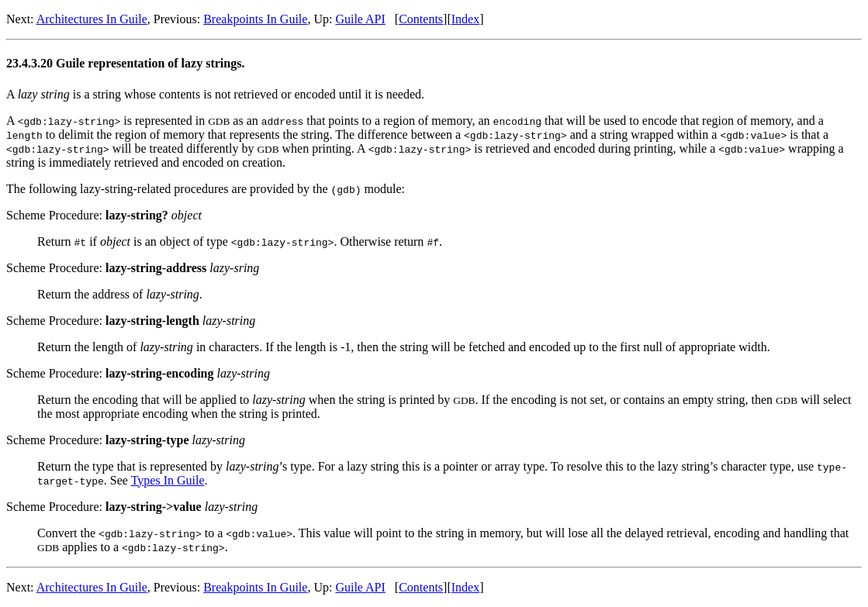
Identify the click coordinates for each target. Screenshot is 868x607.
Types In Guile (168, 480)
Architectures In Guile (92, 19)
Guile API (360, 19)
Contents (421, 19)
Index (465, 19)
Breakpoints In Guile (255, 19)
